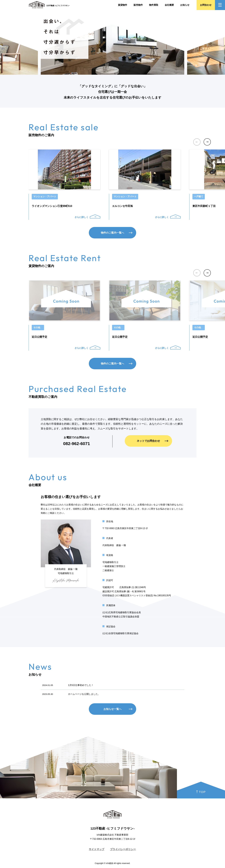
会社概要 (169, 5)
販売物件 (138, 5)
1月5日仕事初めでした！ (81, 685)
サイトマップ (97, 849)
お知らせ (185, 5)
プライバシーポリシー (123, 849)
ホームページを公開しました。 (84, 694)
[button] (207, 142)
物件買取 (154, 5)
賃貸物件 (123, 5)
